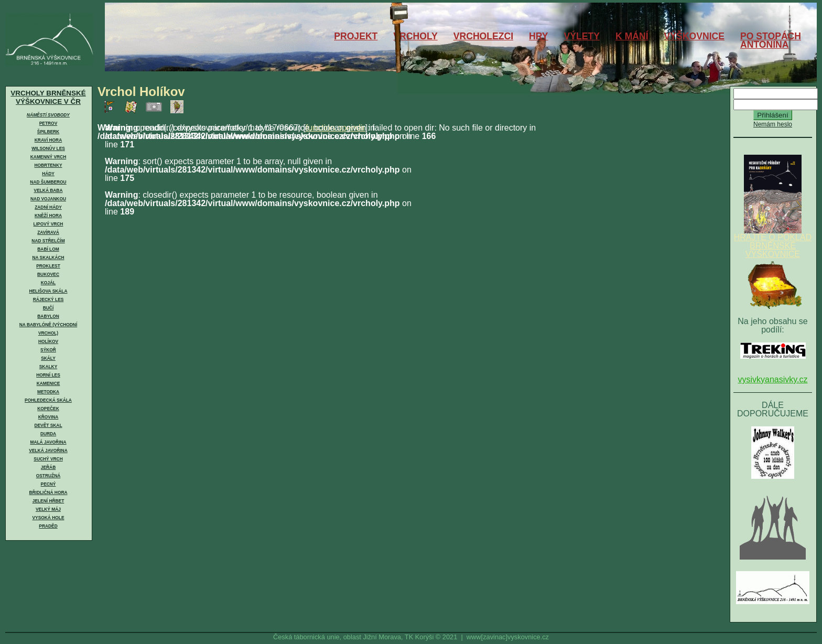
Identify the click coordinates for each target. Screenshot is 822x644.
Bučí (48, 308)
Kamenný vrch (48, 157)
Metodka (48, 392)
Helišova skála (48, 291)
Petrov (48, 123)
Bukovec (48, 274)
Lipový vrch (48, 224)
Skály (48, 358)
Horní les (48, 375)
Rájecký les (48, 299)
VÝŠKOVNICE (694, 36)
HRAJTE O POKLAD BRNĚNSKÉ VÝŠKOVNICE (773, 242)
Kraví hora (48, 140)
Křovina (48, 417)
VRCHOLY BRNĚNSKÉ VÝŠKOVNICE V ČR (48, 97)
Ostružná (48, 476)
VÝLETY (582, 36)
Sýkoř (48, 350)
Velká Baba (48, 190)
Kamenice (48, 383)
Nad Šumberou (48, 182)
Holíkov (48, 341)
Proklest (48, 266)
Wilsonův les (48, 148)
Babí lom (48, 249)
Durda (48, 434)
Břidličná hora (48, 492)
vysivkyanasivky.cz (772, 379)
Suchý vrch (48, 459)
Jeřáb (48, 467)
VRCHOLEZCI (483, 36)
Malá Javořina (48, 442)
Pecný (48, 484)
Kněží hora (48, 216)
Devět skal (48, 425)
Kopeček (48, 409)
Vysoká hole (48, 518)
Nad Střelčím (48, 241)
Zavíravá (48, 232)
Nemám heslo (773, 124)
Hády (48, 174)
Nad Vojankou (48, 199)
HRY (539, 36)
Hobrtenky (48, 165)
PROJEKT (356, 36)
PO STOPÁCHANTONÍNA (771, 40)
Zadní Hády (48, 207)
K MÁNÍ (632, 36)
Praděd (48, 526)
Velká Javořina (48, 450)
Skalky (48, 367)
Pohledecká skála (48, 400)
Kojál (48, 283)
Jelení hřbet (48, 501)
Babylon (48, 316)
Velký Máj (48, 509)
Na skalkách (48, 257)
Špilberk (48, 132)
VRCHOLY (415, 36)
